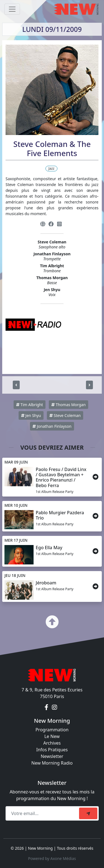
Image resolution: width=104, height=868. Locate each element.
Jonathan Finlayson (52, 426)
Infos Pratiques (52, 750)
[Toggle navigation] (12, 9)
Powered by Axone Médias (52, 858)
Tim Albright (30, 405)
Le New (52, 736)
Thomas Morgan (69, 405)
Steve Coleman (65, 415)
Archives (52, 743)
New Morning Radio (52, 763)
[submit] (88, 813)
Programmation (52, 730)
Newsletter (52, 756)
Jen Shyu (31, 415)
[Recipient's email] (43, 813)
